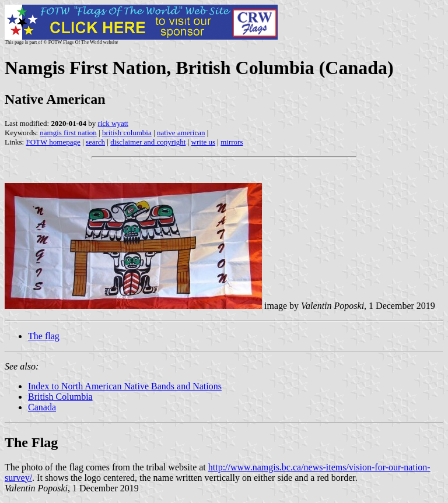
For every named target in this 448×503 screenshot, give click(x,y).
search (95, 142)
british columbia (127, 133)
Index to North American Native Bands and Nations (125, 386)
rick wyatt (113, 123)
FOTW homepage (53, 142)
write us (204, 142)
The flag (44, 336)
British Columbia (60, 397)
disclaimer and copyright (148, 142)
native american (181, 133)
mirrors (232, 142)
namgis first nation (68, 133)
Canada (42, 407)
